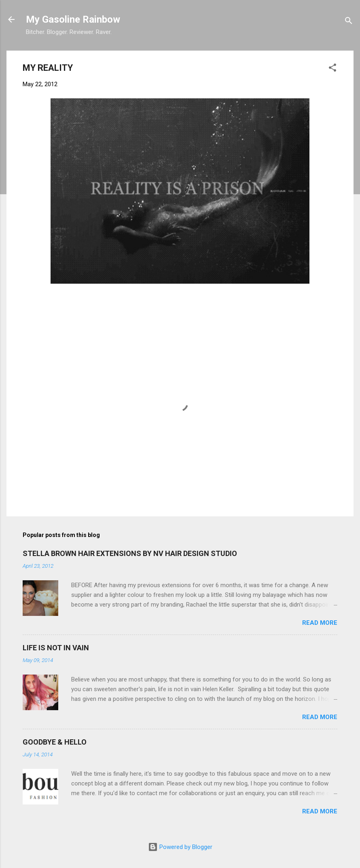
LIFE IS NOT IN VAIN (56, 648)
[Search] (349, 22)
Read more (320, 623)
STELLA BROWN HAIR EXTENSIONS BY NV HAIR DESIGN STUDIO (130, 553)
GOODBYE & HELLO (55, 742)
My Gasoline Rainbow (73, 19)
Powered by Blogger (180, 847)
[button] (332, 69)
